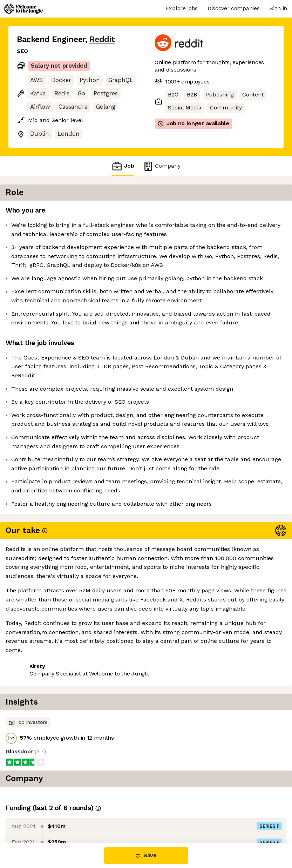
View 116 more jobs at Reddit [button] (55, 813)
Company (162, 166)
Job (123, 166)
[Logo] (23, 9)
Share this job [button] (36, 800)
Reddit (102, 39)
